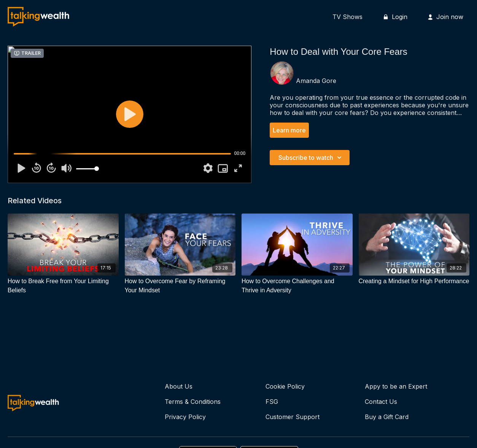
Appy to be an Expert (396, 386)
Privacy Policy (185, 417)
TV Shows (347, 17)
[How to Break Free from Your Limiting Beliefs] (63, 286)
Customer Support (293, 417)
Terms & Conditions (193, 402)
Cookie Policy (285, 386)
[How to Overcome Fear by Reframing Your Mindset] (180, 286)
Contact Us (381, 402)
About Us (179, 386)
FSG (272, 402)
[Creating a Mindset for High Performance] (414, 281)
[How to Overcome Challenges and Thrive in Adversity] (297, 286)
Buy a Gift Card (387, 417)
